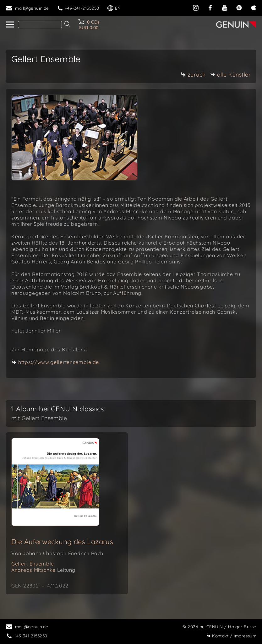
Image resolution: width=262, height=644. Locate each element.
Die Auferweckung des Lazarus (62, 542)
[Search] (40, 24)
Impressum (231, 636)
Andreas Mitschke (43, 570)
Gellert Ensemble (33, 564)
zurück (193, 75)
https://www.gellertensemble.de (59, 362)
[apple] (254, 7)
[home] (10, 25)
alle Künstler (231, 75)
